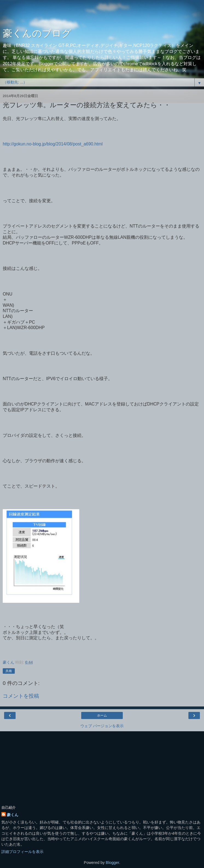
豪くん (13, 815)
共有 (9, 671)
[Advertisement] (102, 15)
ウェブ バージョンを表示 (102, 726)
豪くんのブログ (37, 33)
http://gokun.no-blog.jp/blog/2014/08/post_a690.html (53, 144)
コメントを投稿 (21, 696)
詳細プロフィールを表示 (22, 852)
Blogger (113, 863)
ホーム (102, 715)
